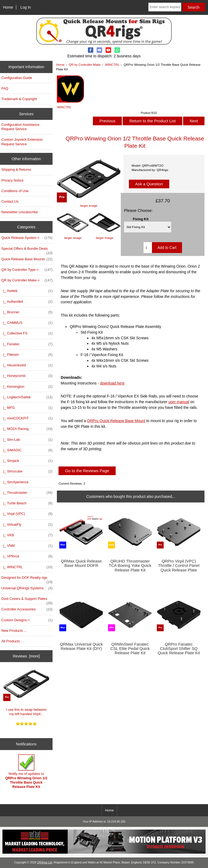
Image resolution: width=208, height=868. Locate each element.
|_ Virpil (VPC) (27, 514)
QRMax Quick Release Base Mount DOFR (81, 563)
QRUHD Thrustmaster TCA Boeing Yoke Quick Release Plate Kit (130, 565)
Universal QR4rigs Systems (27, 588)
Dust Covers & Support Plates (27, 600)
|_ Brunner (27, 312)
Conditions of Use (15, 191)
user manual (179, 402)
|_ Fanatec (27, 344)
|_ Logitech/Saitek (27, 397)
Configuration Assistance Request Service (20, 127)
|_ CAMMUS (27, 323)
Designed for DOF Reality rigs (27, 579)
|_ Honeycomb (27, 376)
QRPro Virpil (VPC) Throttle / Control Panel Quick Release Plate (179, 565)
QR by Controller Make (85, 65)
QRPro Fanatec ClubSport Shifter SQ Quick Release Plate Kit (179, 649)
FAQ (5, 88)
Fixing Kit (141, 219)
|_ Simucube (27, 471)
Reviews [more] (26, 656)
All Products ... (12, 641)
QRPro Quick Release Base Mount (116, 421)
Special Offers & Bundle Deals (27, 250)
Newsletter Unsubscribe (20, 212)
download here (112, 383)
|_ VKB (27, 535)
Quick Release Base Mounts (27, 259)
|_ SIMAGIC (27, 450)
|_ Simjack (27, 461)
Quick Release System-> (27, 238)
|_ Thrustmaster (27, 493)
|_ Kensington (27, 387)
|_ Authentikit (27, 302)
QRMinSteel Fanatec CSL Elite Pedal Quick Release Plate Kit (130, 649)
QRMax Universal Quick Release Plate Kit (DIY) (81, 646)
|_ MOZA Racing (27, 429)
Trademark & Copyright (19, 99)
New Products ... (14, 631)
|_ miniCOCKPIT (27, 418)
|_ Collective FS (27, 333)
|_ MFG (27, 408)
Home (8, 7)
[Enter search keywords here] (165, 7)
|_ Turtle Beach (27, 503)
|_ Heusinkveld (27, 365)
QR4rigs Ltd (45, 862)
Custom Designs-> (27, 620)
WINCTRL (112, 65)
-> (27, 280)
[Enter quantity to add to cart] (148, 248)
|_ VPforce (27, 556)
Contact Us (10, 201)
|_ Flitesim (27, 355)
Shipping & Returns (16, 170)
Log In (26, 7)
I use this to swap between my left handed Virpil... (26, 691)
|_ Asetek (27, 291)
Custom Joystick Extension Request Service (22, 142)
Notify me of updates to (26, 772)
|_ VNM (27, 546)
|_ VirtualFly (27, 525)
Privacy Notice (12, 180)
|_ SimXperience (15, 482)
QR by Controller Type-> (27, 270)
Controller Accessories (27, 609)
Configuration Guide (17, 78)
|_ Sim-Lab (27, 440)
